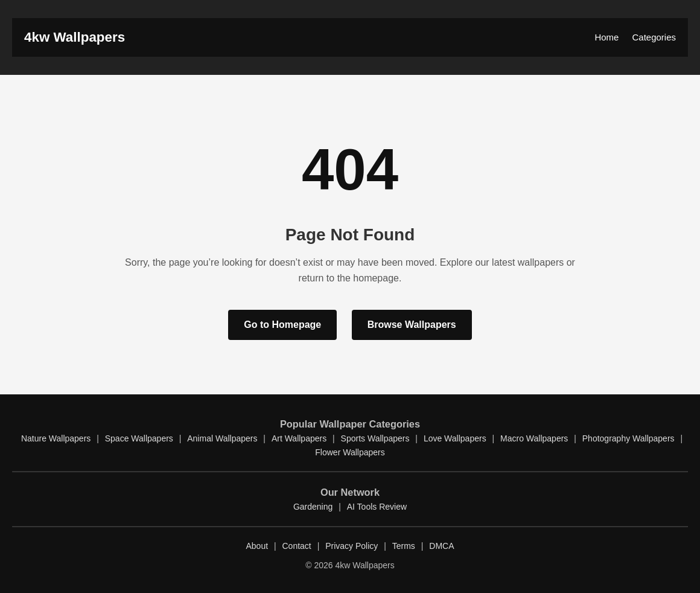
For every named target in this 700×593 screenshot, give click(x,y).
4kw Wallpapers (75, 37)
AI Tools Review (377, 507)
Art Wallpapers (299, 438)
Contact (297, 546)
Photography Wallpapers (628, 438)
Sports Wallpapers (375, 438)
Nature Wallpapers (56, 438)
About (257, 546)
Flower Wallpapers (350, 452)
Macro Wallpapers (534, 438)
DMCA (441, 546)
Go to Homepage (282, 325)
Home (606, 37)
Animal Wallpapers (222, 438)
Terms (404, 546)
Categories (654, 37)
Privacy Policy (352, 546)
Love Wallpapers (455, 438)
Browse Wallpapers (412, 325)
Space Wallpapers (139, 438)
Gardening (313, 507)
